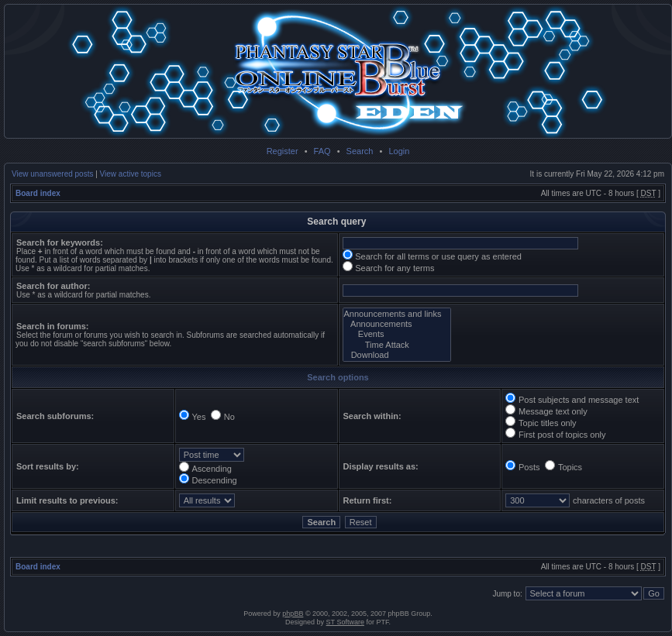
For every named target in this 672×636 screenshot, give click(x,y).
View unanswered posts (52, 174)
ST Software (345, 622)
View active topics (131, 174)
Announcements (397, 324)
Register (283, 151)
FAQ (322, 151)
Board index (38, 193)
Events (397, 334)
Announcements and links (397, 314)
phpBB (293, 614)
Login (399, 151)
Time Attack (397, 345)
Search (360, 151)
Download (397, 355)
